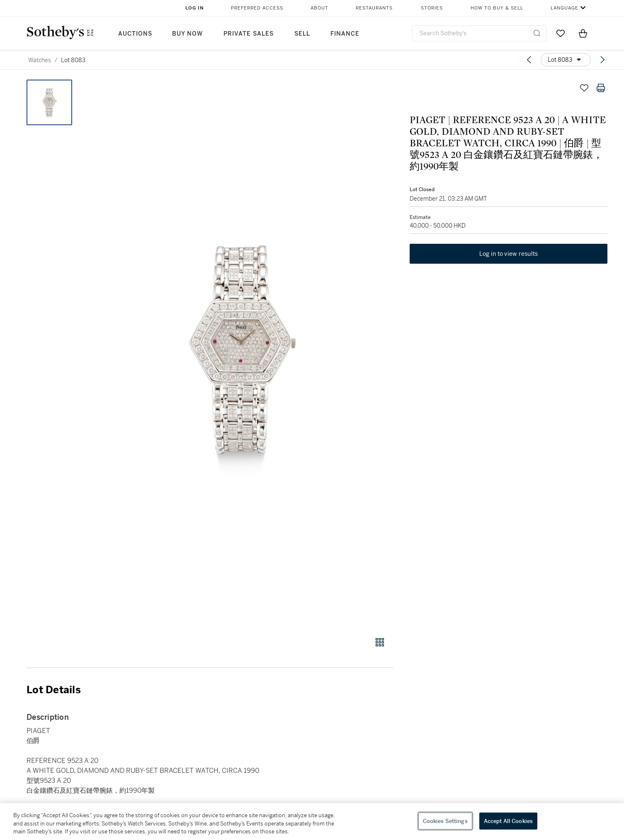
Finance (345, 34)
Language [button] (565, 8)
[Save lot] (584, 88)
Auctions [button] (135, 34)
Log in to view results (509, 254)
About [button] (319, 8)
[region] (312, 822)
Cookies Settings (445, 821)
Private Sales (249, 34)
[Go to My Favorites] (561, 33)
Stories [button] (432, 8)
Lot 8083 (73, 60)
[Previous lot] (529, 60)
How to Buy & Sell (497, 8)
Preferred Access (257, 8)
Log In (195, 8)
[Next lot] (602, 60)
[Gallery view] (380, 642)
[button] (242, 353)
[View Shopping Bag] (583, 33)
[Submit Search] (537, 33)
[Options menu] (566, 60)
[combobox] (480, 33)
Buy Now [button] (187, 34)
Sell (302, 34)
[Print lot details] (601, 88)
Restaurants (374, 8)
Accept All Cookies (508, 821)
